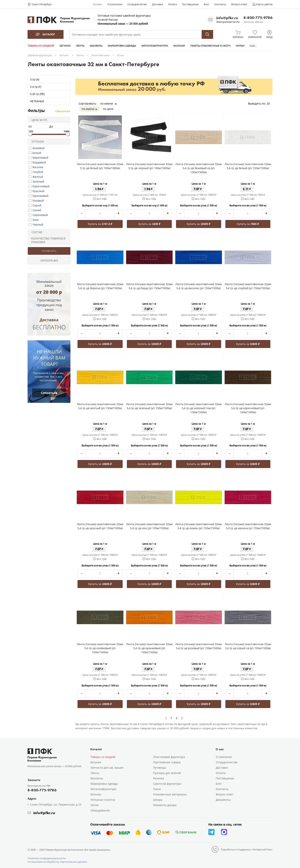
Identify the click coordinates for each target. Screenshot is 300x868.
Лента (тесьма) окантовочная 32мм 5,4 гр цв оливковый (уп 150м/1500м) (100, 648)
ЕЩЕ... (253, 46)
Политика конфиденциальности (47, 858)
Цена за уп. (38, 120)
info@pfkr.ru (227, 18)
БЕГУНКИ (65, 46)
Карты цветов (264, 4)
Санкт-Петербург (42, 4)
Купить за (100, 224)
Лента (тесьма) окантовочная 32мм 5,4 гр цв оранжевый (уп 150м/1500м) (149, 648)
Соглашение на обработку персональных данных (57, 862)
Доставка (158, 4)
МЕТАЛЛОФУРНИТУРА (155, 46)
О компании (115, 4)
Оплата (172, 4)
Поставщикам (190, 4)
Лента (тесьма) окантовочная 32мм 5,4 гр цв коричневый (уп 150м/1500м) (248, 408)
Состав (36, 232)
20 (270, 103)
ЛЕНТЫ (80, 46)
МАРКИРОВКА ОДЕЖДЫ (122, 46)
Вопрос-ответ (239, 4)
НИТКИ (240, 46)
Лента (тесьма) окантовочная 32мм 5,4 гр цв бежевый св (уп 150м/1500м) (199, 168)
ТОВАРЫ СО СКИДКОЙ (41, 46)
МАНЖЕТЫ (96, 46)
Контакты (220, 4)
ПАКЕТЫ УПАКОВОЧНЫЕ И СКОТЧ (210, 46)
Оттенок (37, 142)
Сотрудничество (137, 4)
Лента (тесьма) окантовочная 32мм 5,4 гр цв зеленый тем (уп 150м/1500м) (199, 408)
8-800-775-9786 (258, 18)
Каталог (98, 4)
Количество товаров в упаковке (47, 240)
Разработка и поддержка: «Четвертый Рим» (247, 849)
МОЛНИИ (179, 46)
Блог (207, 4)
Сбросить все (63, 111)
